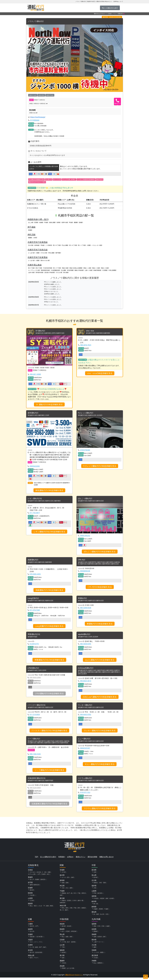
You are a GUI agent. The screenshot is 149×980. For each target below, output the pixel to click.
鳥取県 (62, 926)
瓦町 (63, 960)
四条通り (33, 939)
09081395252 (85, 536)
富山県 (94, 878)
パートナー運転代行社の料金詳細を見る (49, 732)
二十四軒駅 (49, 245)
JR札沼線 (32, 235)
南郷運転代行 (34, 561)
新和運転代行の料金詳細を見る (49, 491)
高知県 (62, 968)
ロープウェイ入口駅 (34, 270)
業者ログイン (81, 859)
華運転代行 (83, 599)
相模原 (84, 910)
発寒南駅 (37, 245)
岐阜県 (94, 904)
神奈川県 (63, 908)
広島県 (62, 942)
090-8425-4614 (86, 683)
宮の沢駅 (31, 245)
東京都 (62, 901)
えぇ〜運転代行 (85, 741)
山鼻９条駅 (31, 273)
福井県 (94, 888)
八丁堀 (64, 944)
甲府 (95, 896)
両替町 (101, 911)
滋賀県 (30, 932)
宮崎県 (94, 953)
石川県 (94, 883)
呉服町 (96, 911)
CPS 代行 (82, 561)
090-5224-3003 (35, 790)
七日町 (32, 903)
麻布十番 (81, 903)
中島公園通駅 (112, 270)
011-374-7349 (35, 611)
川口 (67, 890)
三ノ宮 (32, 950)
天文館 (96, 960)
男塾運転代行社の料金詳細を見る (49, 661)
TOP (36, 859)
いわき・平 (41, 908)
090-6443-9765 (86, 716)
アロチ (36, 960)
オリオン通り (66, 880)
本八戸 (32, 882)
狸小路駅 (66, 273)
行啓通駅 (105, 270)
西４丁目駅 (31, 268)
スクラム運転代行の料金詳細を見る (100, 811)
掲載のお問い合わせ (107, 859)
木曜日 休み (33, 113)
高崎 (67, 885)
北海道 (110, 14)
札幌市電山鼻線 (35, 265)
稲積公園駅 (52, 223)
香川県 (62, 958)
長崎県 (94, 937)
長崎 (95, 939)
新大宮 (32, 955)
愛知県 (94, 914)
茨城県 (62, 872)
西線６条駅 (65, 268)
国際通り (100, 965)
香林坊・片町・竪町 (100, 885)
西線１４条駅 (96, 268)
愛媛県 (62, 963)
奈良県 (30, 953)
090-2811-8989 (35, 375)
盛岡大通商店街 (35, 887)
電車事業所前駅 (45, 270)
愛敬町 (96, 934)
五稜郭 (43, 877)
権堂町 (102, 901)
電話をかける (117, 104)
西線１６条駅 (105, 268)
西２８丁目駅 (57, 245)
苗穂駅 (81, 223)
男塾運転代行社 (35, 636)
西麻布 (64, 903)
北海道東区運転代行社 (38, 781)
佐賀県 (94, 932)
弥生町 (69, 929)
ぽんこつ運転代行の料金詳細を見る (100, 552)
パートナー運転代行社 (38, 707)
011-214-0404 (35, 716)
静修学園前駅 (97, 270)
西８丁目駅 (39, 268)
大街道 (64, 965)
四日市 (32, 929)
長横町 (37, 882)
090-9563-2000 (35, 679)
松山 (95, 965)
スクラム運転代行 (86, 781)
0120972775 (34, 645)
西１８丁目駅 (73, 245)
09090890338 (85, 572)
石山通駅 (64, 270)
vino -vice (90, 331)
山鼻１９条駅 (89, 270)
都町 (95, 950)
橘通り (102, 955)
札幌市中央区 (33, 95)
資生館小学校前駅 (50, 273)
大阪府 (30, 942)
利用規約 (62, 859)
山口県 (62, 947)
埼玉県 (62, 888)
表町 (71, 939)
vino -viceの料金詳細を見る (100, 373)
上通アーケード (98, 944)
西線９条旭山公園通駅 (76, 268)
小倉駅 (108, 929)
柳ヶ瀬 (96, 906)
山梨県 (94, 893)
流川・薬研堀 (71, 944)
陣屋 (51, 908)
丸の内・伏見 (104, 917)
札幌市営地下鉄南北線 (38, 250)
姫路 (37, 950)
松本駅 (112, 901)
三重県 (30, 926)
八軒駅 (35, 238)
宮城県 (30, 890)
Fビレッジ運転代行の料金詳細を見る (100, 466)
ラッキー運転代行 (86, 707)
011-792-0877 (35, 514)
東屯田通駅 (70, 270)
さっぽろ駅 (31, 253)
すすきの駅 (44, 253)
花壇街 (69, 903)
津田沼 (84, 896)
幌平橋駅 (58, 253)
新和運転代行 (34, 413)
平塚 (75, 910)
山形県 (30, 901)
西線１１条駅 (87, 268)
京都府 (30, 937)
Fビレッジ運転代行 (87, 413)
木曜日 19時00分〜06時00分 (38, 104)
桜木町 (96, 880)
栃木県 (62, 878)
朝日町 (64, 929)
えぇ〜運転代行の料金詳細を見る (100, 766)
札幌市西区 (41, 95)
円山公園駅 (65, 245)
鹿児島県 (95, 958)
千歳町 (106, 911)
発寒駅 (59, 223)
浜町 (104, 939)
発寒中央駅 (65, 223)
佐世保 (100, 939)
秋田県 (30, 895)
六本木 (74, 903)
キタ (31, 944)
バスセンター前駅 (97, 245)
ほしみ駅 (31, 223)
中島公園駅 (51, 253)
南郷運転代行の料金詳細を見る (49, 591)
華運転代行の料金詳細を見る (100, 625)
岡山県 (62, 937)
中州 (99, 929)
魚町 (44, 950)
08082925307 (85, 750)
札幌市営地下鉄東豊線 (38, 257)
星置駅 (36, 223)
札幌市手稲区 (50, 95)
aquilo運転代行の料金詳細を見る (100, 661)
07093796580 (85, 450)
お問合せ (70, 859)
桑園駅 (76, 223)
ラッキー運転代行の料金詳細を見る (100, 732)
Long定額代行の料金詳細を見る (49, 627)
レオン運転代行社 (36, 499)
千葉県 (62, 893)
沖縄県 (94, 963)
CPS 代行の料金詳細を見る (100, 588)
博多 (95, 929)
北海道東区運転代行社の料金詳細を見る (49, 806)
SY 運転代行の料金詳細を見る (49, 405)
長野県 (94, 899)
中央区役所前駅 (48, 268)
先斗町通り (40, 939)
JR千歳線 (32, 227)
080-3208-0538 (86, 609)
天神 (103, 929)
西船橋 (64, 896)
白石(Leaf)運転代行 (87, 670)
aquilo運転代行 (85, 636)
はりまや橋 (70, 971)
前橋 (63, 885)
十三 (41, 944)
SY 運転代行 (41, 331)
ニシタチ (96, 955)
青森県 (30, 880)
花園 (49, 875)
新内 (31, 960)
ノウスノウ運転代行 (37, 21)
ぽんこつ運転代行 (86, 499)
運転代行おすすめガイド (100, 14)
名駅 (97, 917)
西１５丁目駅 (57, 268)
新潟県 (94, 872)
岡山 (63, 939)
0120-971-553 (85, 795)
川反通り (33, 898)
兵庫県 (30, 947)
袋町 (107, 901)
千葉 (79, 896)
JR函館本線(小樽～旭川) (38, 219)
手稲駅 (46, 223)
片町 (95, 890)
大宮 (63, 890)
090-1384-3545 (35, 756)
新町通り (43, 882)
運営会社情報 (92, 859)
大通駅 (89, 245)
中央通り (96, 901)
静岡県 (94, 909)
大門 (39, 877)
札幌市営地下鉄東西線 (38, 242)
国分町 (32, 892)
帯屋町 (64, 971)
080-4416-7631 (86, 345)
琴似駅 (71, 223)
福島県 (30, 906)
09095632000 (35, 467)
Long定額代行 (34, 599)
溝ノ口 (62, 912)
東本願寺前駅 (40, 273)
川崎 (71, 910)
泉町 (73, 880)
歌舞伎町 (63, 905)
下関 (63, 950)
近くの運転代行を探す (48, 859)
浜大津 (32, 934)
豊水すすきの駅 (45, 260)
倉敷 (67, 939)
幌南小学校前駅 (79, 270)
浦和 (71, 890)
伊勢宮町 (74, 934)
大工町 (64, 875)
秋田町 (64, 955)
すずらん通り (32, 877)
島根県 (62, 932)
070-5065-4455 (35, 575)
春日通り (100, 896)
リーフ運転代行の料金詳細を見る (49, 772)
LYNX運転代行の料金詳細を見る (49, 695)
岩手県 (30, 885)
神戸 (41, 950)
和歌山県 (31, 958)
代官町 (68, 934)
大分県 (94, 947)
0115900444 (35, 120)
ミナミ (36, 944)
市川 (75, 896)
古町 (95, 875)
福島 (47, 908)
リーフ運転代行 (35, 741)
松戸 (68, 896)
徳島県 (62, 953)
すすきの (33, 875)
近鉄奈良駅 (39, 955)
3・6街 (44, 875)
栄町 (61, 898)
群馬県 (62, 883)
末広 (48, 877)
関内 (67, 910)
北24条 (39, 875)
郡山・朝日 (33, 908)
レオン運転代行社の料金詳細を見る (49, 532)
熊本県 (94, 942)
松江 (63, 934)
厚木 (79, 910)
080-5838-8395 (86, 645)
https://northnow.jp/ (38, 117)
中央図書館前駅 (55, 270)
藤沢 (67, 912)
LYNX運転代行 (34, 670)
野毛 (63, 910)
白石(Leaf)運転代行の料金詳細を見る (100, 699)
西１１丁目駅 (82, 245)
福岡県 (94, 926)
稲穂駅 (41, 223)
